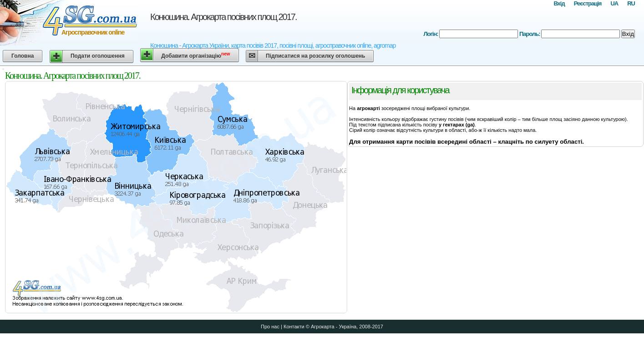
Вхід (559, 3)
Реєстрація (588, 3)
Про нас (270, 327)
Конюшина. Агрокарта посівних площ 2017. (223, 17)
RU (631, 3)
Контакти (294, 327)
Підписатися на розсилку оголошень (315, 56)
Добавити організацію (195, 55)
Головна (23, 56)
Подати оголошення (98, 56)
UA (614, 3)
